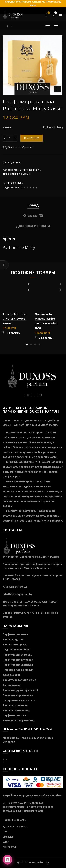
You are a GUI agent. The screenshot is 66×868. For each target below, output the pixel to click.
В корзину (32, 138)
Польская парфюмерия (18, 695)
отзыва (8, 617)
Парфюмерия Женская (18, 665)
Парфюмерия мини (15, 634)
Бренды (8, 837)
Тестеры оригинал (15, 705)
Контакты (9, 847)
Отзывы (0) (33, 215)
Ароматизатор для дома (19, 680)
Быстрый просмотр (28, 290)
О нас (6, 832)
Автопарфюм (11, 685)
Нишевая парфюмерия (16, 174)
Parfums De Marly (29, 170)
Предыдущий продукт (48, 26)
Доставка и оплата (33, 226)
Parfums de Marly (13, 183)
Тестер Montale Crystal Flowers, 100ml (15, 319)
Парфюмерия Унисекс (17, 655)
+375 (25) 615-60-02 (15, 587)
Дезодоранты (12, 675)
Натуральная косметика (19, 700)
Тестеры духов (13, 639)
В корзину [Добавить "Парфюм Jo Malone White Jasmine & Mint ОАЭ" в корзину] (46, 338)
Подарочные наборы (16, 649)
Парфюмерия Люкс (15, 715)
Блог (6, 842)
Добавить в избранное (19, 147)
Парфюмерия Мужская (18, 660)
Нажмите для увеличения (57, 89)
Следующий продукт (56, 26)
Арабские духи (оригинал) (20, 690)
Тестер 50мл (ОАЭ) (15, 644)
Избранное (48, 13)
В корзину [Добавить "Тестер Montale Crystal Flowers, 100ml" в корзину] (13, 333)
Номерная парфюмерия (18, 720)
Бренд (33, 205)
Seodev (56, 795)
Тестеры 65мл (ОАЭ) (16, 710)
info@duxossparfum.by (17, 594)
